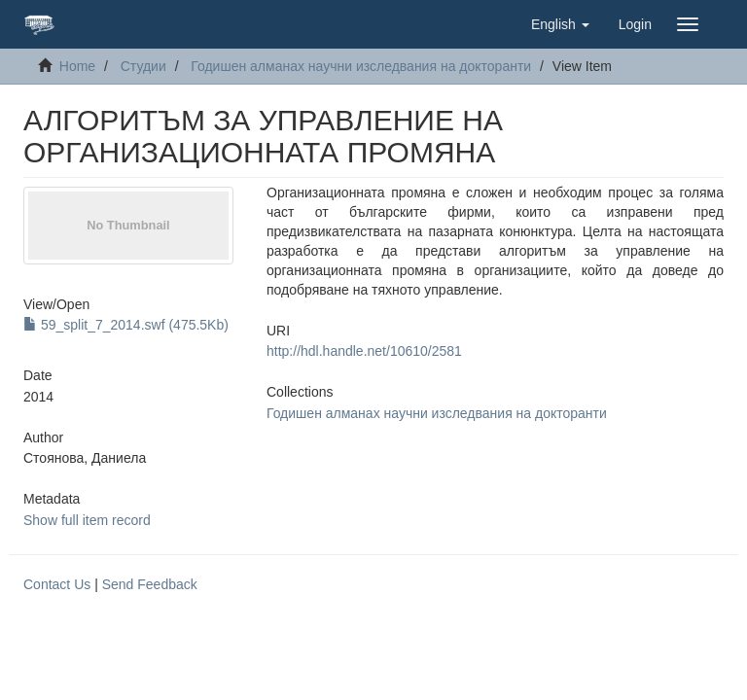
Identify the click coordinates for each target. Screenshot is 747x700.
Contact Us (57, 584)
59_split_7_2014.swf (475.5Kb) (126, 325)
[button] (560, 24)
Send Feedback (150, 584)
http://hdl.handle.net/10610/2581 (364, 351)
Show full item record (87, 520)
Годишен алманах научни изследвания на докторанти (361, 66)
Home (77, 66)
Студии (143, 66)
